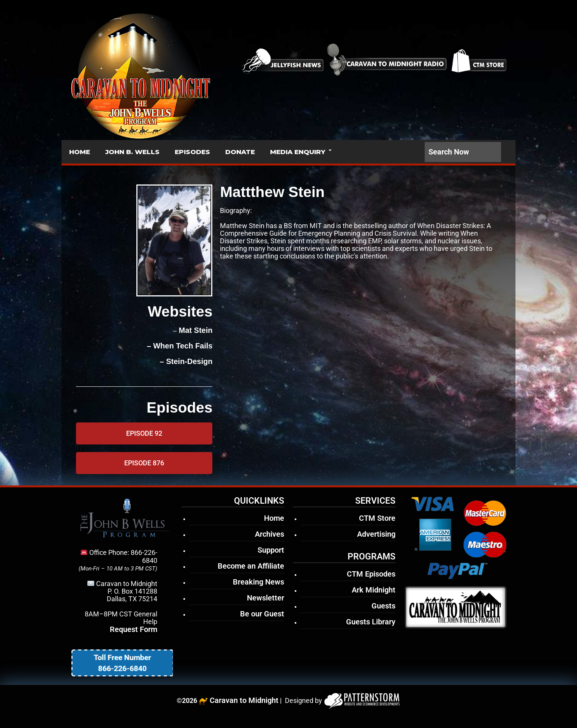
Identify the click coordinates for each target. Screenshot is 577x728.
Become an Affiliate (251, 566)
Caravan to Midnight (244, 700)
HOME (80, 152)
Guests (383, 606)
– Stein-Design (185, 361)
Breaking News (258, 582)
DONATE (240, 152)
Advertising (376, 534)
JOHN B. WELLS (132, 152)
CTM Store (377, 518)
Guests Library (371, 622)
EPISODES (192, 152)
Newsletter (266, 598)
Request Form (134, 629)
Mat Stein (196, 330)
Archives (270, 534)
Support (271, 550)
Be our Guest (262, 614)
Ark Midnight (374, 590)
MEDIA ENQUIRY (298, 152)
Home (274, 518)
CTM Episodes (371, 574)
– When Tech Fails (179, 346)
